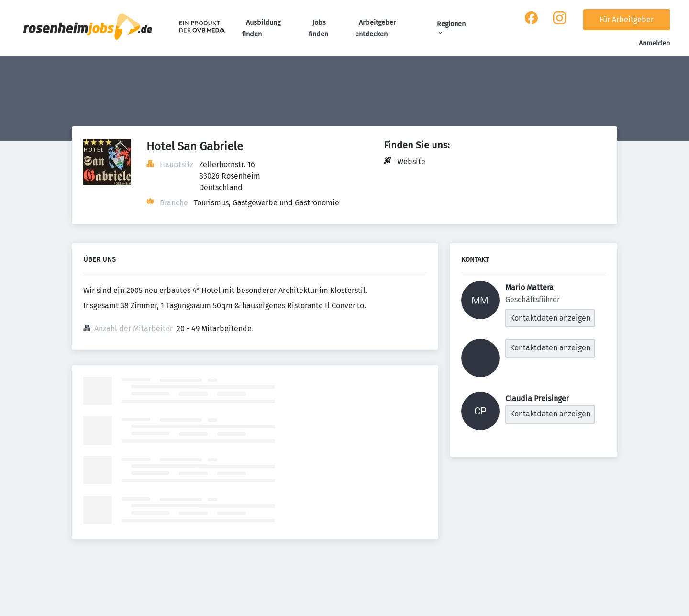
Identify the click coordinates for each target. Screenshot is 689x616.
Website (411, 162)
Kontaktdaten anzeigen (550, 318)
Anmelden (654, 43)
